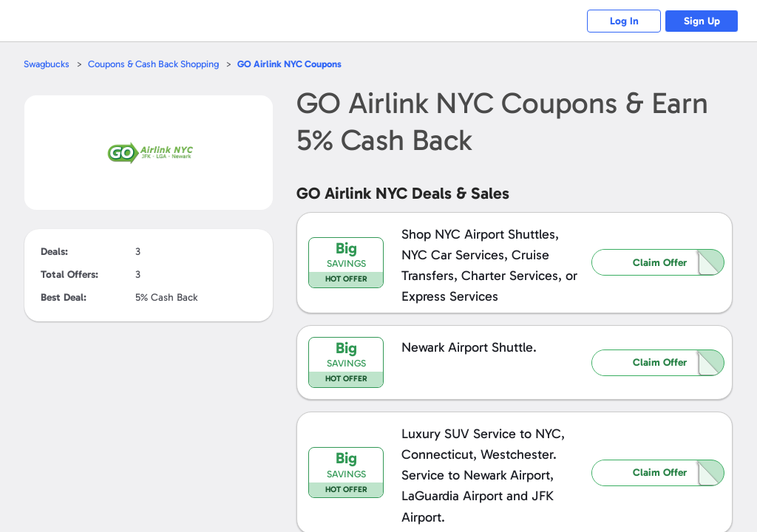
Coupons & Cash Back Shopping (153, 64)
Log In (624, 21)
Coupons (289, 64)
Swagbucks (47, 64)
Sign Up (702, 21)
